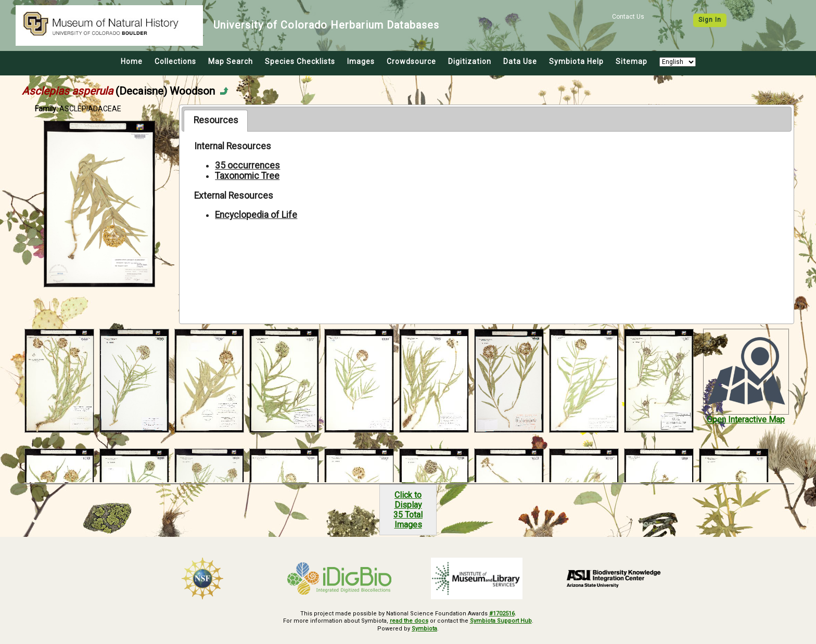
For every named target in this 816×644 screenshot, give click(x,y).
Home (132, 61)
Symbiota (424, 629)
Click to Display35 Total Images (408, 510)
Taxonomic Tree (247, 176)
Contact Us (628, 17)
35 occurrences (247, 165)
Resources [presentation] (216, 120)
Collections (175, 61)
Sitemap (632, 61)
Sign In (710, 20)
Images (361, 61)
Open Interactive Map (746, 420)
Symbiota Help (576, 61)
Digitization (470, 61)
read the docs (409, 621)
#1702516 (502, 614)
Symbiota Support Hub (501, 621)
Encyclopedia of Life (256, 215)
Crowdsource (411, 61)
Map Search (231, 61)
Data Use (520, 61)
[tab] (216, 121)
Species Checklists (300, 61)
